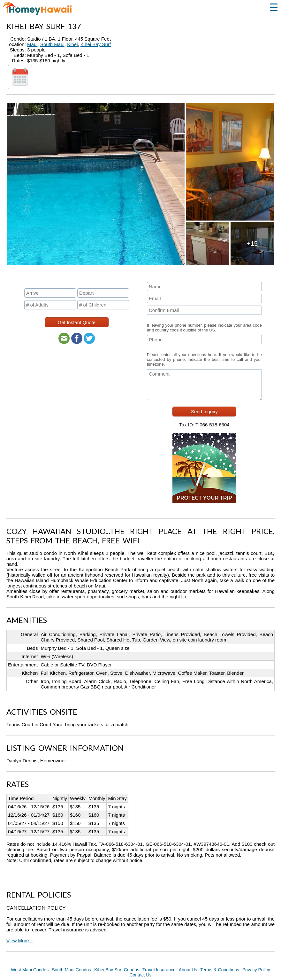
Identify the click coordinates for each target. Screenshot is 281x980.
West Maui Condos (30, 970)
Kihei (72, 44)
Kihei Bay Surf (96, 44)
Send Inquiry (204, 412)
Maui (32, 44)
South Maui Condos (71, 970)
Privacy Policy (256, 970)
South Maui (52, 44)
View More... (20, 941)
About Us (188, 970)
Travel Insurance (159, 970)
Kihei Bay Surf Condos (117, 970)
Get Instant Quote (77, 322)
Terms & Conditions (220, 970)
